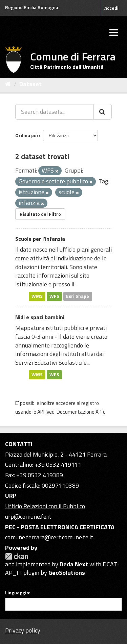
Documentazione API (80, 412)
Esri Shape (78, 296)
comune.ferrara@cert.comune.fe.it (49, 537)
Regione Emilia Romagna (32, 7)
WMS (37, 296)
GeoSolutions (67, 573)
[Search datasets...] (55, 112)
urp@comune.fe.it (28, 517)
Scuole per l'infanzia (40, 239)
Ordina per (27, 135)
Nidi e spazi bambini (40, 317)
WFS (54, 296)
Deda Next (74, 564)
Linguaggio (17, 593)
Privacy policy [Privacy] (23, 630)
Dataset (30, 84)
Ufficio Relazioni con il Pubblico (45, 506)
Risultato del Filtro (40, 214)
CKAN (17, 556)
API (41, 412)
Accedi (111, 8)
